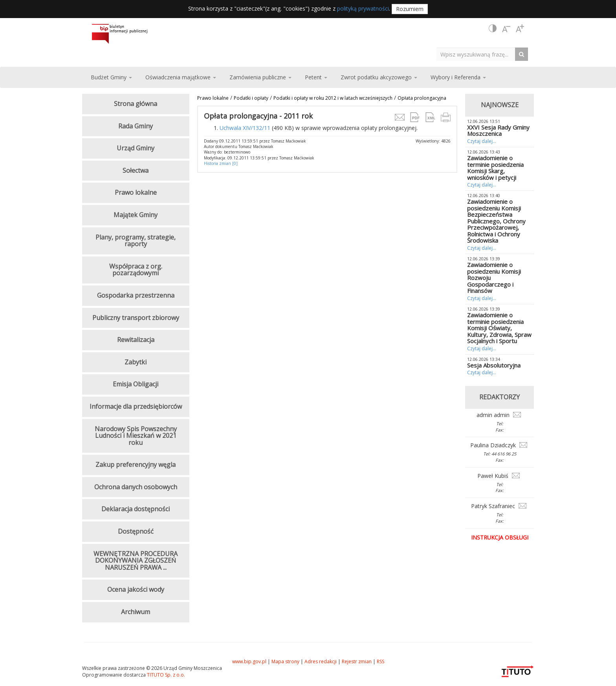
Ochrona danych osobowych (136, 487)
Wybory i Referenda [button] (458, 77)
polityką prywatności (363, 8)
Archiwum (136, 612)
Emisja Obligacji (136, 384)
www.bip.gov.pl (249, 661)
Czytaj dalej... (482, 141)
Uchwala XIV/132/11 (245, 128)
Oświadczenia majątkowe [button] (181, 77)
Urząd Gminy (136, 148)
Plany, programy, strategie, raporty (136, 241)
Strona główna (136, 104)
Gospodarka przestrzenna (136, 295)
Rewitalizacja (136, 340)
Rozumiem (410, 9)
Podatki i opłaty (251, 98)
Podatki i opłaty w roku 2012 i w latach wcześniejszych (333, 98)
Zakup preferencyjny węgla (136, 465)
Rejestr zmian (357, 661)
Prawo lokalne (213, 98)
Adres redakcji (321, 661)
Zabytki (136, 362)
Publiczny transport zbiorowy (136, 318)
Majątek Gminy (136, 215)
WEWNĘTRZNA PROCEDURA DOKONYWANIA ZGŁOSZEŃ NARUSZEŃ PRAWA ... (136, 561)
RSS (380, 661)
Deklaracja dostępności (136, 509)
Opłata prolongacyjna (422, 98)
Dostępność (136, 531)
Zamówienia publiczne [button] (260, 77)
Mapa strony (285, 661)
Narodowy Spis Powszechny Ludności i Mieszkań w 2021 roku (136, 436)
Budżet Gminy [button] (111, 77)
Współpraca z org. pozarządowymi (136, 270)
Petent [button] (316, 77)
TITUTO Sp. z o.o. (165, 675)
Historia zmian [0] (221, 163)
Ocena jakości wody (136, 589)
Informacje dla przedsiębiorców (136, 406)
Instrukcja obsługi (500, 537)
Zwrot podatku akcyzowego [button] (379, 77)
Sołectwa (136, 170)
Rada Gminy (136, 126)
